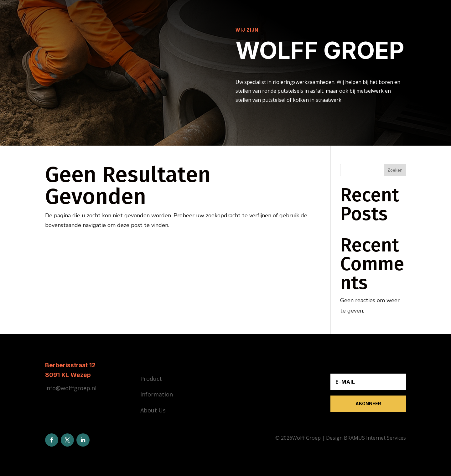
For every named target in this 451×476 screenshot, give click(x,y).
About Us (153, 410)
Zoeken (395, 170)
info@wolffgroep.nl (71, 388)
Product (151, 379)
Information (157, 394)
